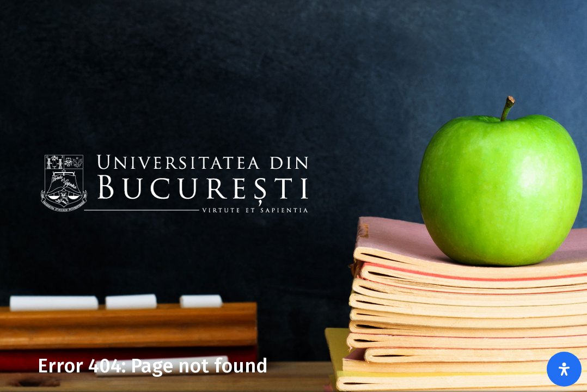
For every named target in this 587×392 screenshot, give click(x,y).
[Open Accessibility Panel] (564, 369)
